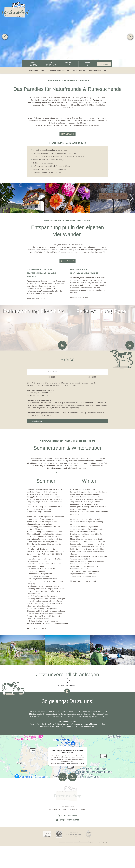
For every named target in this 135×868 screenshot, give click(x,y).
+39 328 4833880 (67, 816)
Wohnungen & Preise (59, 70)
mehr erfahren (67, 57)
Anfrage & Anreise (97, 70)
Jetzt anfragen (67, 134)
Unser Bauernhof (37, 70)
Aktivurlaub (79, 70)
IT (132, 3)
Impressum (62, 842)
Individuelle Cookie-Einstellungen (83, 842)
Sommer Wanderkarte (38, 628)
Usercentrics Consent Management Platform (71, 764)
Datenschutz (70, 842)
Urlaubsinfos (67, 421)
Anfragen (104, 64)
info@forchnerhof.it (68, 820)
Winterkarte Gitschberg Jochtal (84, 581)
